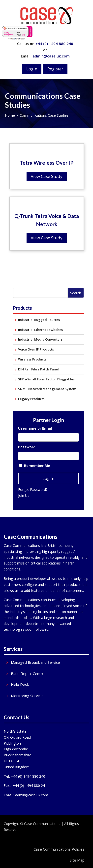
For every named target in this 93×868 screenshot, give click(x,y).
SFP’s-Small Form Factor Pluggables (46, 379)
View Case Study (47, 176)
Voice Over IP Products (36, 349)
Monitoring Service (27, 696)
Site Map (77, 860)
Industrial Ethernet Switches (40, 330)
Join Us (24, 495)
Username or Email (35, 428)
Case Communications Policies (59, 849)
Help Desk (20, 685)
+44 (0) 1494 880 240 (54, 44)
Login (32, 69)
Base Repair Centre (28, 674)
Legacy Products (31, 399)
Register (55, 69)
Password (27, 447)
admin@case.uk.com (51, 56)
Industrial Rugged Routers (39, 320)
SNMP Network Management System (47, 389)
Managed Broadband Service (35, 662)
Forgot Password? (33, 489)
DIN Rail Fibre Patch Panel (38, 369)
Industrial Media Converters (40, 339)
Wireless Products (32, 359)
